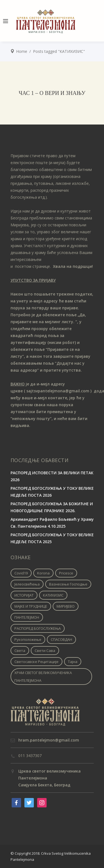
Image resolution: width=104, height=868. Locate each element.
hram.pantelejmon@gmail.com (49, 740)
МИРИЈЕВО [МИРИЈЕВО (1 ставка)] (66, 606)
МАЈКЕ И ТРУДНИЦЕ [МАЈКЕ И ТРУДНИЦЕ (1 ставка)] (31, 606)
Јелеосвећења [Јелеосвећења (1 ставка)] (27, 584)
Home (22, 51)
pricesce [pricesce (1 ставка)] (66, 573)
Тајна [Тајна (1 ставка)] (73, 662)
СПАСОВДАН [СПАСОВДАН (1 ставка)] (61, 639)
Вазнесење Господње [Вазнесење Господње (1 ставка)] (68, 584)
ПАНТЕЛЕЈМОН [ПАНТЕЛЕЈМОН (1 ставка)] (27, 617)
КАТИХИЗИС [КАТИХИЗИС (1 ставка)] (53, 595)
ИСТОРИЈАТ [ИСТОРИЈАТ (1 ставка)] (24, 595)
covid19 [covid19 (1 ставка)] (21, 573)
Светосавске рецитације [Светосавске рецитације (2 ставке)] (36, 662)
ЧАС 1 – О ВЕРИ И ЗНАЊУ (52, 93)
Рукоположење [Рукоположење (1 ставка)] (28, 639)
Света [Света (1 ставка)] (20, 651)
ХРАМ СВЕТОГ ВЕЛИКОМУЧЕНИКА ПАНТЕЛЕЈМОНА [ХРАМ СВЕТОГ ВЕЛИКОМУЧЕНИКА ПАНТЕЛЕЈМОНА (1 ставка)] (43, 677)
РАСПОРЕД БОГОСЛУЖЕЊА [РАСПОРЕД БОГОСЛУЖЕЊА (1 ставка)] (38, 628)
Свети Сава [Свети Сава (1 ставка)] (45, 651)
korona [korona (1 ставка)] (43, 573)
